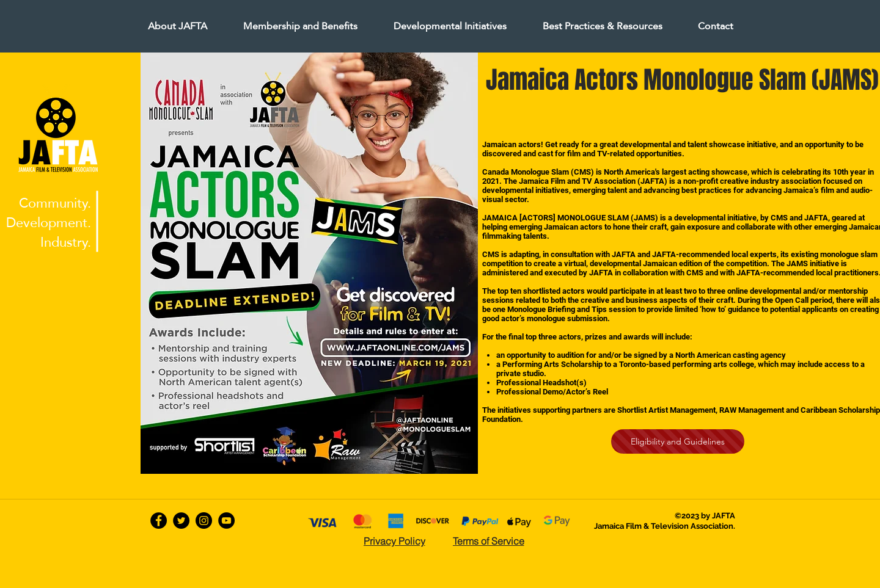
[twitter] (181, 521)
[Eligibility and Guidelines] (678, 441)
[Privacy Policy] (394, 541)
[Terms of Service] (488, 541)
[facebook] (159, 521)
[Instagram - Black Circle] (204, 521)
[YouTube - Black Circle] (226, 521)
